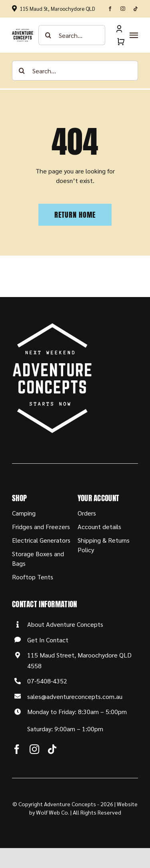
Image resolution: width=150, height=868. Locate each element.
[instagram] (123, 9)
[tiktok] (136, 9)
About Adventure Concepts (65, 624)
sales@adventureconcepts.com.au (75, 696)
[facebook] (110, 9)
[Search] (48, 35)
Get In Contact (48, 640)
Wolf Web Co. (53, 812)
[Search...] (72, 35)
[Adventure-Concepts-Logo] (23, 32)
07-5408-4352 (47, 681)
